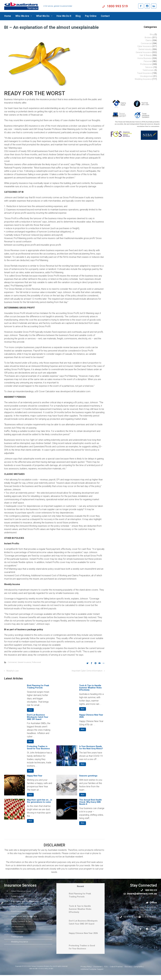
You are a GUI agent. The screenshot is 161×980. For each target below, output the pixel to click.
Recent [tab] (80, 886)
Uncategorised (146, 76)
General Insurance (24, 662)
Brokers (148, 38)
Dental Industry (145, 49)
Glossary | (128, 972)
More (30, 710)
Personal (148, 61)
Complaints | (139, 972)
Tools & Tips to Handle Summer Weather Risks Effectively (90, 688)
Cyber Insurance (144, 46)
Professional (36, 662)
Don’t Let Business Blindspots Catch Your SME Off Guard (38, 717)
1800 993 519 (125, 6)
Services (149, 67)
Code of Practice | (116, 972)
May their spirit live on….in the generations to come (40, 801)
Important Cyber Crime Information (87, 671)
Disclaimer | (98, 972)
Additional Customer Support (92, 974)
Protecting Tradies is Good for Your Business (38, 748)
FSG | (106, 972)
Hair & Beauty (146, 55)
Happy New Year (35, 776)
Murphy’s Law (13, 671)
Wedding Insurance (143, 79)
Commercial (12, 662)
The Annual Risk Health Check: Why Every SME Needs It (90, 802)
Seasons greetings (88, 776)
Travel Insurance (144, 73)
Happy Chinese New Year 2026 (91, 716)
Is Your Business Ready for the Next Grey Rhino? (91, 748)
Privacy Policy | (86, 972)
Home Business (145, 58)
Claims (149, 40)
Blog (152, 35)
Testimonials (148, 70)
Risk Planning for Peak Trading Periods (38, 687)
